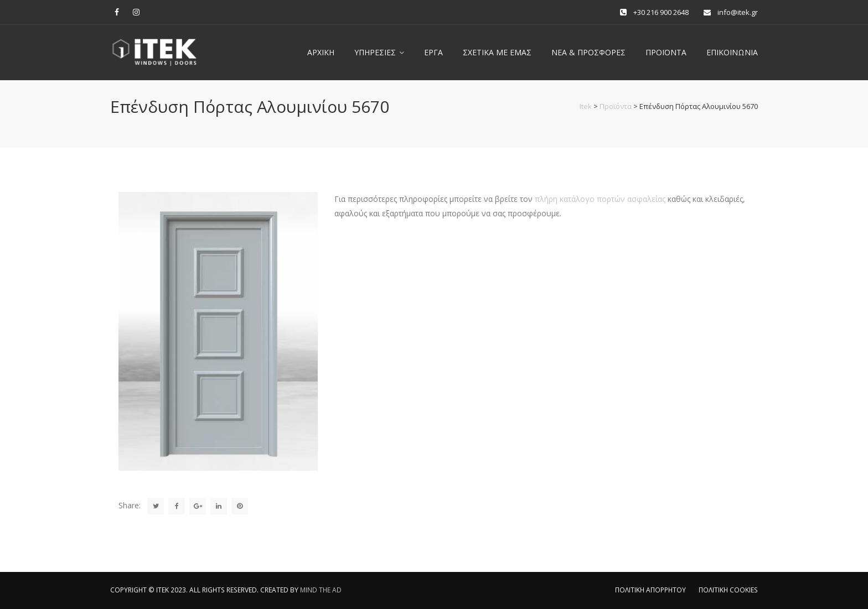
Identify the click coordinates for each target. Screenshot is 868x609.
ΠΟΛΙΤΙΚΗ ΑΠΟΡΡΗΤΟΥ (650, 590)
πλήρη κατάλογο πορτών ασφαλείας (600, 199)
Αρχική (321, 52)
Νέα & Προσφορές (588, 52)
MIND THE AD (321, 590)
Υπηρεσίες (375, 52)
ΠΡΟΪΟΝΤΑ (666, 52)
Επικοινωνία (732, 52)
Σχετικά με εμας (497, 52)
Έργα (433, 52)
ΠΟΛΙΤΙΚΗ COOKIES (728, 590)
